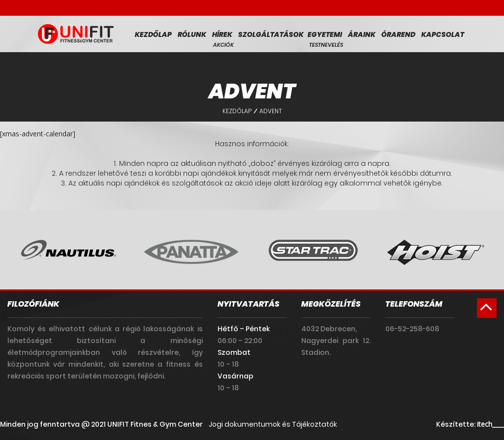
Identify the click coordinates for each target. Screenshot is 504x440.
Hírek (222, 34)
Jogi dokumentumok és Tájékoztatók (273, 424)
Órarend (398, 34)
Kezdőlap (153, 34)
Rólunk (192, 34)
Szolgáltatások (271, 34)
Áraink (362, 34)
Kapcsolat (443, 34)
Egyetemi (325, 34)
